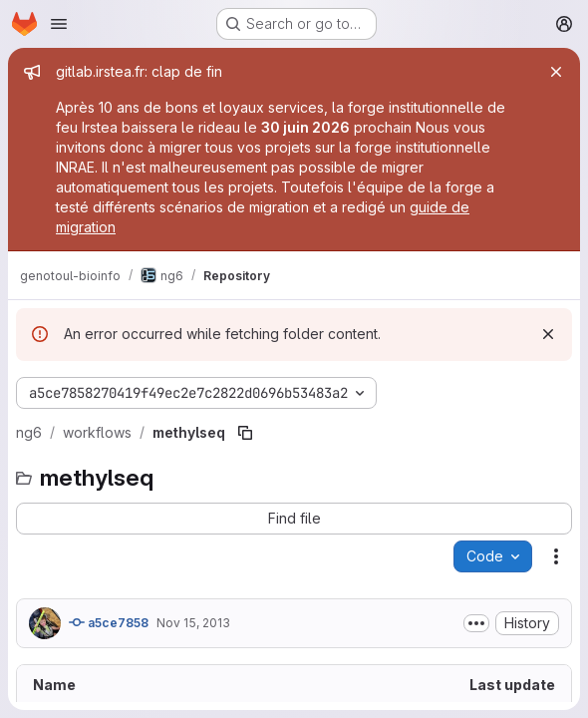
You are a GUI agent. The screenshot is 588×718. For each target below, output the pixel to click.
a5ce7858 (109, 622)
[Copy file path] (245, 433)
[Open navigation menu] (59, 24)
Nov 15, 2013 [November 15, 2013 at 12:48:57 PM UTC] (193, 623)
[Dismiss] (548, 334)
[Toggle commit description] (476, 623)
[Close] (556, 72)
